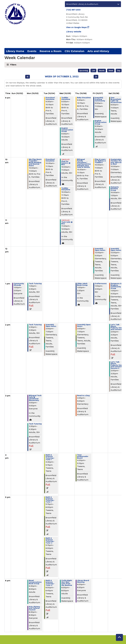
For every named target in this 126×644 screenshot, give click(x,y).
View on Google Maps (76, 27)
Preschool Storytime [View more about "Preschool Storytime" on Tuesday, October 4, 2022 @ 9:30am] (50, 98)
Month (102, 71)
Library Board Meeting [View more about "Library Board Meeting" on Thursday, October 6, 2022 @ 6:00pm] (83, 581)
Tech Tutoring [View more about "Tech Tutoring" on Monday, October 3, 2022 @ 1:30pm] (35, 284)
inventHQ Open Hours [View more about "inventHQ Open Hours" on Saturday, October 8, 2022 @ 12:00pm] (116, 249)
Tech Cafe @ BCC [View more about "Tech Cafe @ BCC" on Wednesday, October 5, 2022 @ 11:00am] (67, 223)
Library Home (15, 51)
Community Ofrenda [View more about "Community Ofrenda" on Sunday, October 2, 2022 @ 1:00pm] (19, 284)
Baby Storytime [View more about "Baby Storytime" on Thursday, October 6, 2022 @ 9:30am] (84, 98)
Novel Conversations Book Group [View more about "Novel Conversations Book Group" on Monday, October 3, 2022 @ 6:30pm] (35, 582)
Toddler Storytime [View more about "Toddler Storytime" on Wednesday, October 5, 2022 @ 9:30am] (66, 98)
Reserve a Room (51, 51)
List (93, 71)
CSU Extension (74, 51)
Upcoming (84, 71)
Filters (13, 65)
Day (119, 71)
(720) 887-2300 (73, 10)
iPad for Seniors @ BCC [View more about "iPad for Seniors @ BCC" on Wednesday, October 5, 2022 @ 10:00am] (66, 163)
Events (32, 51)
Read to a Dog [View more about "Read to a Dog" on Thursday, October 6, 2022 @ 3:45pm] (83, 396)
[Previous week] (28, 77)
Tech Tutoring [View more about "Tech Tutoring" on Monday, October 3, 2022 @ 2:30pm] (35, 325)
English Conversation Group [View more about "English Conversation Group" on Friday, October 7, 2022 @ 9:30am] (101, 122)
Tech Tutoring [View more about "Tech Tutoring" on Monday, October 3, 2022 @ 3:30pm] (35, 424)
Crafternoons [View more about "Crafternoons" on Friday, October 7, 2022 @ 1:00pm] (101, 284)
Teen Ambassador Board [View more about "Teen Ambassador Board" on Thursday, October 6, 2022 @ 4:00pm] (83, 457)
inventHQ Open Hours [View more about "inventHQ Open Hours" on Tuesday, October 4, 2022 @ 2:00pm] (51, 326)
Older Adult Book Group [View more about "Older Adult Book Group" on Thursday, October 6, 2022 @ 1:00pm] (82, 284)
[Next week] (96, 77)
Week (111, 71)
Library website (74, 32)
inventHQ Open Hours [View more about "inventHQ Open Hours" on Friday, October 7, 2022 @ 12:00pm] (100, 249)
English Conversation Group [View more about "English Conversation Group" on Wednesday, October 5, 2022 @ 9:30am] (67, 130)
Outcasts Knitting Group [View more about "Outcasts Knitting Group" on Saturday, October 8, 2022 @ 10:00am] (115, 189)
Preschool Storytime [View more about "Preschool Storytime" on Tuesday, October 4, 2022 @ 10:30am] (50, 160)
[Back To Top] (119, 637)
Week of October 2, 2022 (62, 77)
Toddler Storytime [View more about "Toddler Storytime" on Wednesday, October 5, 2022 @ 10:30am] (66, 189)
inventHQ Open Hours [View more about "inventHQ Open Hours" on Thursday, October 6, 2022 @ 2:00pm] (84, 326)
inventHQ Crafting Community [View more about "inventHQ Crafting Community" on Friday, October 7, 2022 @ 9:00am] (100, 99)
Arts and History (98, 51)
